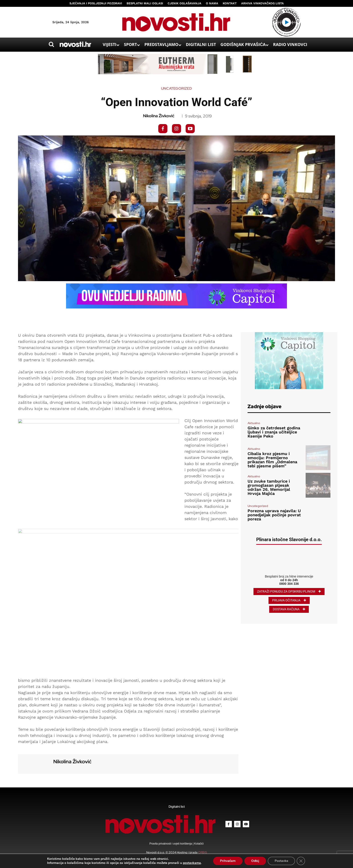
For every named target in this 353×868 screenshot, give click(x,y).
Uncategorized (176, 89)
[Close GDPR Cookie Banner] (301, 861)
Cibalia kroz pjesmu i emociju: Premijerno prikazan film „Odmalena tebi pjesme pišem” (272, 460)
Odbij (255, 861)
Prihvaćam (228, 861)
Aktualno (254, 423)
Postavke (281, 861)
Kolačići (198, 844)
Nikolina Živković (159, 116)
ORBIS (203, 852)
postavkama (192, 863)
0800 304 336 (289, 584)
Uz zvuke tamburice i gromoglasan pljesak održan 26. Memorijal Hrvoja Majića (269, 487)
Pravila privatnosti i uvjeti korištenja (171, 844)
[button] (51, 44)
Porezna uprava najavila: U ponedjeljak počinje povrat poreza (274, 515)
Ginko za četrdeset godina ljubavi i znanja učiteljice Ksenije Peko (274, 432)
